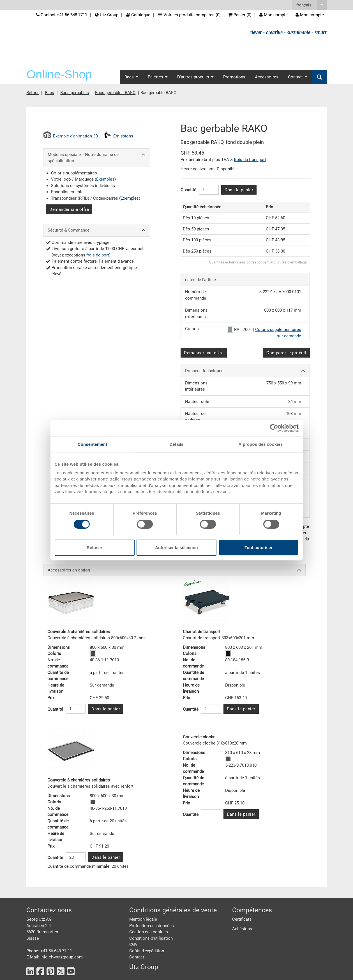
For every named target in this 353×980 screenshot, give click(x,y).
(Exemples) (105, 179)
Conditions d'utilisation (151, 938)
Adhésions (242, 929)
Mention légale (143, 919)
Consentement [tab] (92, 444)
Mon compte (274, 15)
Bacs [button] (131, 77)
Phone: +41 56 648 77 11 (49, 951)
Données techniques (245, 371)
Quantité (188, 190)
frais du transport (250, 160)
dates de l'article (200, 280)
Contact (137, 957)
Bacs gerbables (75, 93)
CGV (133, 944)
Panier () (240, 15)
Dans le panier (239, 190)
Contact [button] (298, 77)
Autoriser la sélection (176, 548)
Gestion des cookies (149, 932)
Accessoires (267, 77)
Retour (33, 93)
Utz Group (107, 15)
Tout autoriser (259, 548)
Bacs (49, 93)
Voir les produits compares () (189, 15)
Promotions (234, 77)
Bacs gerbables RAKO (115, 93)
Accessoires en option (174, 570)
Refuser (94, 548)
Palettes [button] (158, 77)
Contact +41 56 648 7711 (62, 15)
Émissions (123, 136)
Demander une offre (69, 209)
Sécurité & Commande (97, 230)
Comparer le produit (286, 353)
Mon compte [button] (310, 15)
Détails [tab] (177, 444)
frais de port (98, 255)
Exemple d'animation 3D (76, 136)
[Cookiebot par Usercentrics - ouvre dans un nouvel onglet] (274, 428)
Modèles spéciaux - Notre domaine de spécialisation (97, 158)
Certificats (242, 919)
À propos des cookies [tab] (261, 444)
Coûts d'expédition (147, 951)
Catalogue (138, 15)
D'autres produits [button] (195, 77)
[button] (309, 5)
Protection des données (152, 926)
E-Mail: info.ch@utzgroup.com (55, 957)
